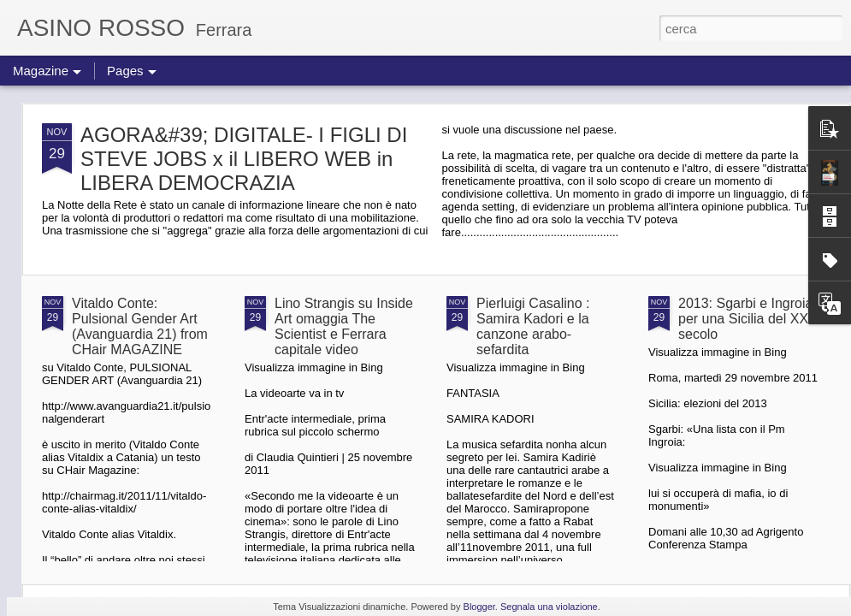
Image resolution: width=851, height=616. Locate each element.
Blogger (479, 607)
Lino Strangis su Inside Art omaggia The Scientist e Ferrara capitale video (344, 326)
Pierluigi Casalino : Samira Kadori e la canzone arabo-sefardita (533, 326)
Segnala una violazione (549, 607)
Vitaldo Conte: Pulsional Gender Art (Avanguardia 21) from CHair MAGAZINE (140, 326)
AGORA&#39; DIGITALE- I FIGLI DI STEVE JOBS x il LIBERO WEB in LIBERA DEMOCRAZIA (244, 159)
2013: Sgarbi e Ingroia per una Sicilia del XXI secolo (745, 319)
